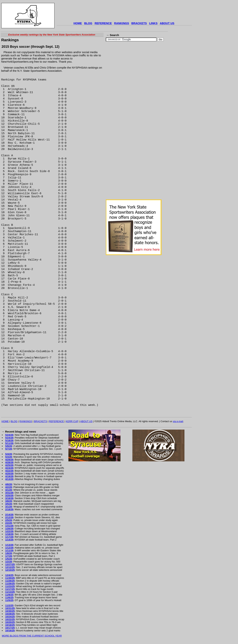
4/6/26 (9, 484)
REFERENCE (103, 23)
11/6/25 (9, 597)
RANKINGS (122, 23)
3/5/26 (9, 504)
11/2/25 (9, 605)
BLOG (88, 23)
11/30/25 (10, 578)
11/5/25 (9, 600)
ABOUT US (167, 23)
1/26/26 (9, 529)
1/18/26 (9, 534)
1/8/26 (9, 553)
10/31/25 (10, 608)
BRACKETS (139, 23)
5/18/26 (9, 440)
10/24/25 (10, 617)
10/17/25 (10, 628)
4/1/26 (9, 490)
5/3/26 (9, 457)
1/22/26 (9, 531)
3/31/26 (9, 493)
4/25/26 (9, 465)
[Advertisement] (124, 12)
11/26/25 (10, 581)
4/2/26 (9, 487)
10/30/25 (10, 611)
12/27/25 (10, 564)
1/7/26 (9, 556)
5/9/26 (9, 446)
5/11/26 (9, 443)
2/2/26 (9, 523)
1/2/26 (9, 562)
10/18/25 (10, 625)
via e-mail (178, 421)
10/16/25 (10, 631)
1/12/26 (9, 548)
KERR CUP (72, 421)
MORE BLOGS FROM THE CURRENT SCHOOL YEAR (32, 636)
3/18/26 (9, 498)
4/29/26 (9, 460)
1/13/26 (9, 545)
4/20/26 (9, 474)
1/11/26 (9, 550)
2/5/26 (9, 520)
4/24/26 (9, 468)
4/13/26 (9, 479)
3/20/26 (9, 495)
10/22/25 (10, 619)
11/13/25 (10, 592)
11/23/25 (10, 586)
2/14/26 (9, 515)
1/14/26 (9, 540)
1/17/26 (9, 537)
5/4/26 (9, 454)
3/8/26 (9, 501)
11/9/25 (9, 595)
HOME (78, 23)
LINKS (153, 23)
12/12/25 (10, 567)
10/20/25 (10, 622)
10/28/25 (10, 614)
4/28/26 (9, 462)
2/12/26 (9, 517)
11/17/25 (10, 589)
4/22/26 (9, 471)
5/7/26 (9, 449)
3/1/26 (9, 507)
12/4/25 (9, 575)
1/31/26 (9, 526)
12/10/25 (10, 570)
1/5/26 (9, 559)
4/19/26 (9, 476)
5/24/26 (9, 435)
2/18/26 (9, 509)
